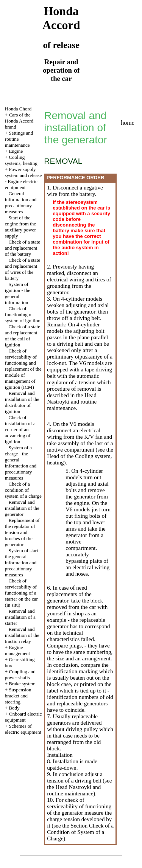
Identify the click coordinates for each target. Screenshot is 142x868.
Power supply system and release (23, 172)
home (128, 123)
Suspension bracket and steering (18, 696)
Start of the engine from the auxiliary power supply (20, 227)
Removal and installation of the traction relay (22, 635)
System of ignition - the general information (18, 293)
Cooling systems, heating (21, 160)
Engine (16, 151)
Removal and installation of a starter (20, 617)
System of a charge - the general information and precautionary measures (21, 463)
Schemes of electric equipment (23, 729)
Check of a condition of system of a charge (23, 490)
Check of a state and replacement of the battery (23, 248)
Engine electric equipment (21, 184)
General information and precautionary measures (21, 203)
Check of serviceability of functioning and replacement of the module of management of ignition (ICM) (23, 369)
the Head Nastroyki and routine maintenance (72, 402)
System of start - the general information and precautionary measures (23, 563)
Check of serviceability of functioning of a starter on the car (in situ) (21, 593)
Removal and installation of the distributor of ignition (22, 402)
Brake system (22, 684)
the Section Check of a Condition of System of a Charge (80, 832)
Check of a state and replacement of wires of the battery (23, 269)
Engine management (17, 650)
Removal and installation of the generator (22, 508)
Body (14, 708)
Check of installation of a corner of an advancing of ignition (20, 429)
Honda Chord (18, 109)
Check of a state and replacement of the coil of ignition (23, 336)
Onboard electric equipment (23, 717)
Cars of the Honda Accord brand (19, 121)
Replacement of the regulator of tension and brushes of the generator (22, 532)
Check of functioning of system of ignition (23, 314)
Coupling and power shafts (20, 675)
